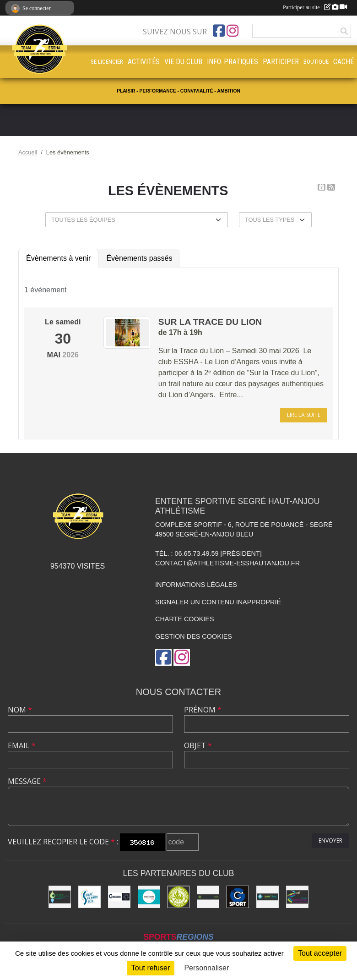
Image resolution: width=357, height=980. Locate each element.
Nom (20, 710)
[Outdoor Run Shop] (179, 897)
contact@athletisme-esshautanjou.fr (227, 563)
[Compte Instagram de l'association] (233, 31)
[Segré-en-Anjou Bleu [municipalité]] (89, 897)
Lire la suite (304, 415)
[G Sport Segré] (238, 897)
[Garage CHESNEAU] (119, 897)
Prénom (203, 710)
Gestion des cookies (194, 636)
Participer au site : (315, 7)
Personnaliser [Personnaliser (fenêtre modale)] (206, 968)
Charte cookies (184, 619)
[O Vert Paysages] (60, 897)
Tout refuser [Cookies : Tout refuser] (151, 968)
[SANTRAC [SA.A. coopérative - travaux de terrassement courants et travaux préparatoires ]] (268, 897)
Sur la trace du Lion (210, 322)
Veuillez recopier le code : (63, 842)
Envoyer (330, 840)
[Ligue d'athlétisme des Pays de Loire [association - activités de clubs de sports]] (297, 897)
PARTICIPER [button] (281, 62)
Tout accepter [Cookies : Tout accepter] (320, 953)
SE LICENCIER (107, 62)
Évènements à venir (58, 258)
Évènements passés (139, 258)
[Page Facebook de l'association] (219, 31)
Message (27, 781)
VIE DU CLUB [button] (183, 62)
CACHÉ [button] (343, 62)
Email (22, 745)
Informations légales (196, 585)
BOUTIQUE (316, 62)
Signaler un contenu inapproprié (218, 602)
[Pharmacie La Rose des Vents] (208, 897)
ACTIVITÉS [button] (144, 62)
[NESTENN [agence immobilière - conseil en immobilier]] (149, 897)
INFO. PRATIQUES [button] (233, 62)
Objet (198, 745)
